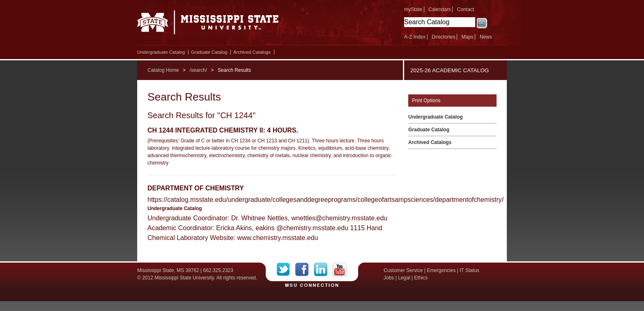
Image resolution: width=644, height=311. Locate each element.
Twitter (286, 270)
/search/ (198, 70)
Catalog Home (163, 70)
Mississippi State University (208, 25)
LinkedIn (323, 270)
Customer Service (403, 270)
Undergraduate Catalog (161, 52)
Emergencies (441, 270)
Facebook (305, 270)
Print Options (426, 101)
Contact (466, 9)
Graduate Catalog (209, 52)
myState (413, 9)
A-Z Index (415, 37)
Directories (443, 37)
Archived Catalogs (252, 52)
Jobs (389, 278)
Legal (404, 278)
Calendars (440, 9)
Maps (467, 37)
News (486, 37)
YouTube (339, 270)
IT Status (469, 270)
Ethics (421, 278)
